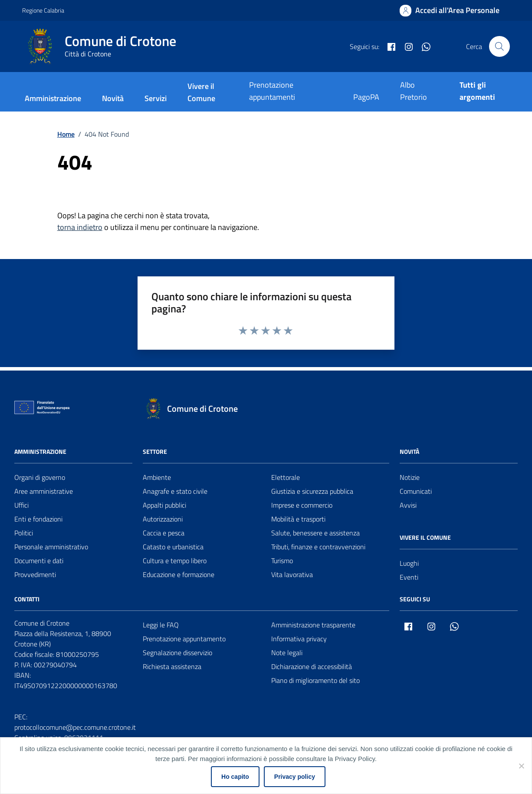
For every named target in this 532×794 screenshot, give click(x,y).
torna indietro (80, 227)
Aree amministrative (44, 491)
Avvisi (408, 505)
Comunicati (416, 491)
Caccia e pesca (164, 533)
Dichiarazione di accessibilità (312, 666)
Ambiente (157, 477)
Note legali (287, 653)
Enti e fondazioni (38, 519)
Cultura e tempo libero (175, 561)
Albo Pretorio (414, 91)
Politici (24, 533)
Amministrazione (53, 98)
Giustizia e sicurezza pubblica (312, 491)
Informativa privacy (299, 639)
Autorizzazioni (163, 519)
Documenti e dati (39, 561)
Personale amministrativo (51, 547)
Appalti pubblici (164, 505)
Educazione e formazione (179, 574)
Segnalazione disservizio (177, 653)
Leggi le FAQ (161, 625)
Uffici (21, 505)
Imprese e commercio (302, 505)
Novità (113, 98)
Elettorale (286, 477)
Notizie (410, 477)
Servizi (156, 98)
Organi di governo (40, 477)
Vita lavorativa (292, 574)
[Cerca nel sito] (499, 46)
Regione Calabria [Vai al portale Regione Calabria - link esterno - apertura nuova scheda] (43, 10)
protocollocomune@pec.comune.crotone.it (75, 727)
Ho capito (235, 777)
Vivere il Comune (201, 92)
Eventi (409, 577)
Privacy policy (295, 777)
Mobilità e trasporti (298, 519)
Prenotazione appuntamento (184, 639)
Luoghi (409, 563)
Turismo (282, 561)
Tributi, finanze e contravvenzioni (318, 547)
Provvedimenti (35, 574)
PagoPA (366, 97)
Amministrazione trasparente (313, 625)
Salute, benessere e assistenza (315, 533)
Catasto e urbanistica (173, 547)
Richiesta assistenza (172, 666)
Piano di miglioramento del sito (315, 680)
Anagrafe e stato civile (175, 491)
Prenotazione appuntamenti (272, 91)
